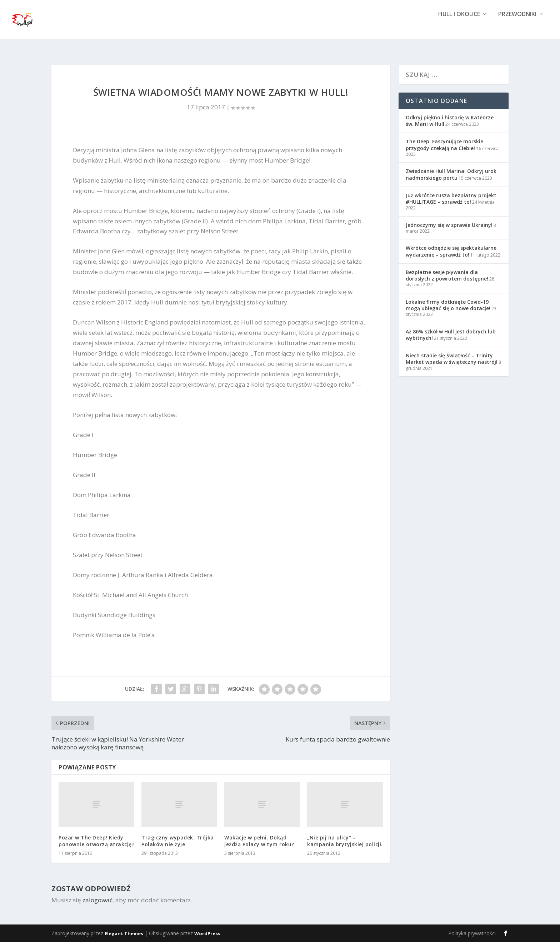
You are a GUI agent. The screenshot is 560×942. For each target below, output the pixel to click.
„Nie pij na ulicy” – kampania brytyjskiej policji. (345, 841)
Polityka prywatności (472, 933)
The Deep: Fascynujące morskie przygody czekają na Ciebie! (444, 145)
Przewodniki (517, 26)
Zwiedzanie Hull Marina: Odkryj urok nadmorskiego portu (451, 174)
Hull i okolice (459, 26)
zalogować (97, 900)
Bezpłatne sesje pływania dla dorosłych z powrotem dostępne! (447, 275)
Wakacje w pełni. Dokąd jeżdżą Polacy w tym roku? (259, 841)
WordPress (207, 933)
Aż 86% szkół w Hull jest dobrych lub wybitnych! (451, 335)
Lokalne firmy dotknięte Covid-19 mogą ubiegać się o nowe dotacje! (448, 305)
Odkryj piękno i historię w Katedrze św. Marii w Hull (450, 121)
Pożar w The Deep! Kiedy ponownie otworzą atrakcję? (96, 841)
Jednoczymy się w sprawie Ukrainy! (449, 225)
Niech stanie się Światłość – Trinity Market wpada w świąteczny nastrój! (452, 359)
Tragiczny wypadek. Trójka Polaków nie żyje (178, 841)
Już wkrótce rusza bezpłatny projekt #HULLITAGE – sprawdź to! (451, 199)
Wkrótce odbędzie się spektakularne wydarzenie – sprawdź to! (451, 251)
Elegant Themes (124, 933)
